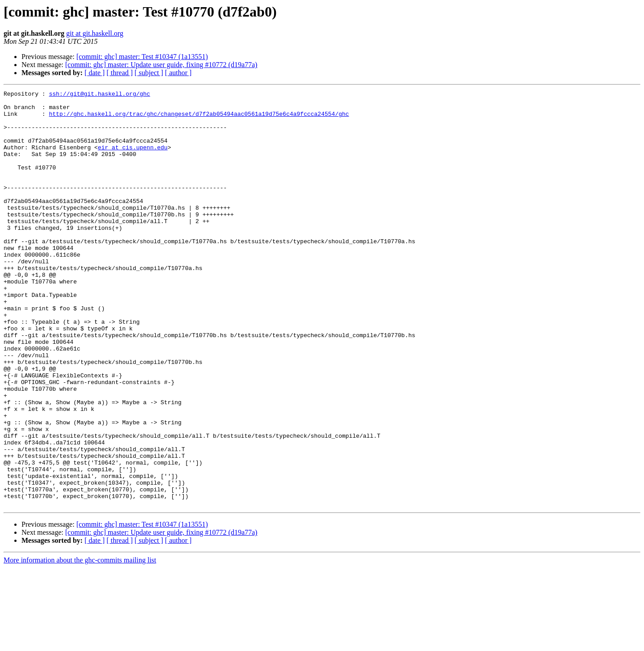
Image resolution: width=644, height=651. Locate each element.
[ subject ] (149, 73)
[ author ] (178, 73)
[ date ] (95, 73)
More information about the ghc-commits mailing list (80, 643)
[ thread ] (120, 73)
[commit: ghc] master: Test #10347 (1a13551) (142, 57)
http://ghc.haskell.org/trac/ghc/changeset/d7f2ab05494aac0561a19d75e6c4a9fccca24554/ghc (199, 119)
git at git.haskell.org (95, 33)
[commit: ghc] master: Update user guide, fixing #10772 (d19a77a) (161, 65)
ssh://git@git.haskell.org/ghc (99, 95)
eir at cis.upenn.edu (133, 159)
